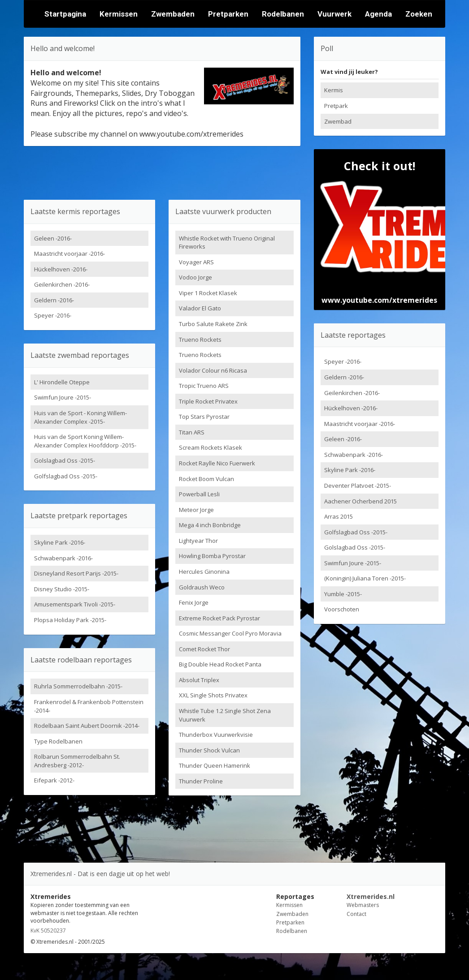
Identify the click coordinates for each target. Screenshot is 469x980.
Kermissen (119, 14)
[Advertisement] (162, 173)
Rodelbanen (283, 14)
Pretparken (228, 14)
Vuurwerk (334, 14)
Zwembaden (173, 14)
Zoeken (419, 14)
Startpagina (65, 14)
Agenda (378, 14)
